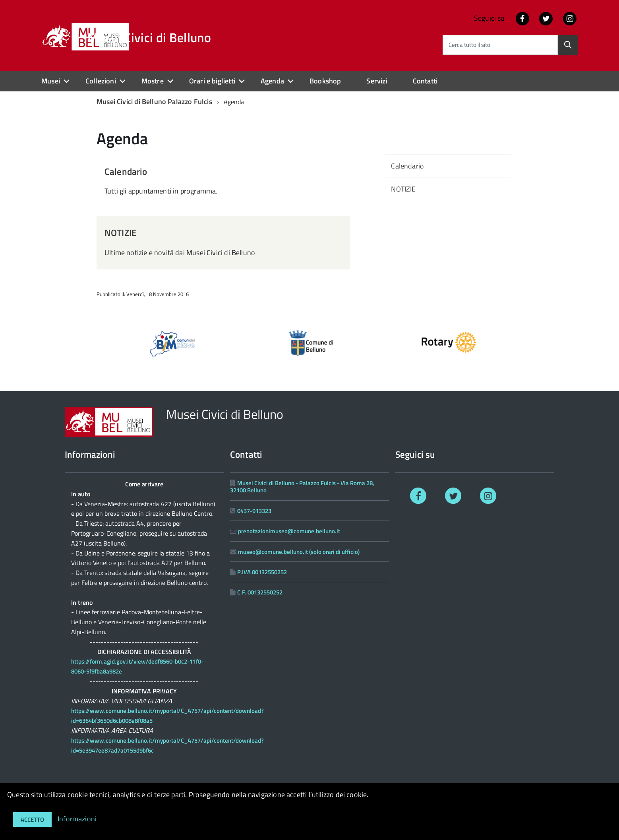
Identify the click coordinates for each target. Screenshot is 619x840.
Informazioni (77, 819)
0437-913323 (254, 511)
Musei (51, 81)
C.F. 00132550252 (260, 592)
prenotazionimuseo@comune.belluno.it (289, 531)
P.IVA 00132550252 (262, 572)
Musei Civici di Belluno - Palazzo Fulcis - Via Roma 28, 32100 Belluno (302, 487)
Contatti (425, 81)
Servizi (377, 81)
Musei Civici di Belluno (149, 37)
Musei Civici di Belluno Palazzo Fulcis (154, 102)
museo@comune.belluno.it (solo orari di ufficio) (299, 552)
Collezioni (101, 81)
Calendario (126, 171)
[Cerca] (568, 45)
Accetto (32, 820)
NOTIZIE (121, 233)
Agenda (272, 81)
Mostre (153, 81)
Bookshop (325, 81)
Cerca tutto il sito (469, 45)
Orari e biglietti (212, 81)
